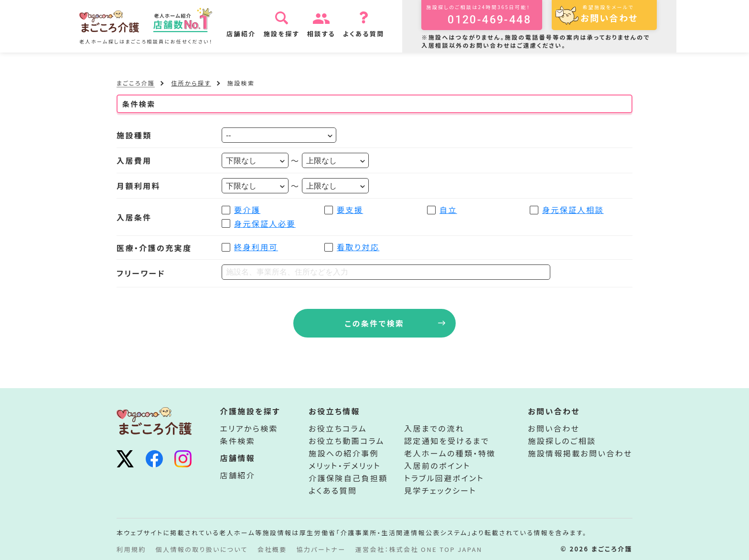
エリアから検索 (249, 428)
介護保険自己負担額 (348, 478)
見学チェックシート (440, 490)
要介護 (247, 210)
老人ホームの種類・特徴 (450, 453)
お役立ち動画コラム (347, 441)
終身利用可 (256, 247)
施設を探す (283, 34)
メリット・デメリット (345, 465)
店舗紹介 (243, 34)
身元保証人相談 (573, 210)
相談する (323, 34)
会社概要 (272, 549)
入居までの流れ (434, 428)
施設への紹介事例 (344, 453)
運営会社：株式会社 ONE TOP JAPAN (419, 549)
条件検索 (238, 441)
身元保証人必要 (265, 223)
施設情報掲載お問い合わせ (580, 453)
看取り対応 (358, 247)
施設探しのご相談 (562, 441)
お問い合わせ (554, 428)
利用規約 (131, 549)
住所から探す (191, 83)
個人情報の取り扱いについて (202, 549)
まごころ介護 (136, 83)
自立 (448, 210)
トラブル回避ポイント (444, 478)
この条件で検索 (375, 323)
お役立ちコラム (338, 428)
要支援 (350, 210)
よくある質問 (365, 34)
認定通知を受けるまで (447, 441)
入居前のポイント (437, 465)
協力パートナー (321, 549)
